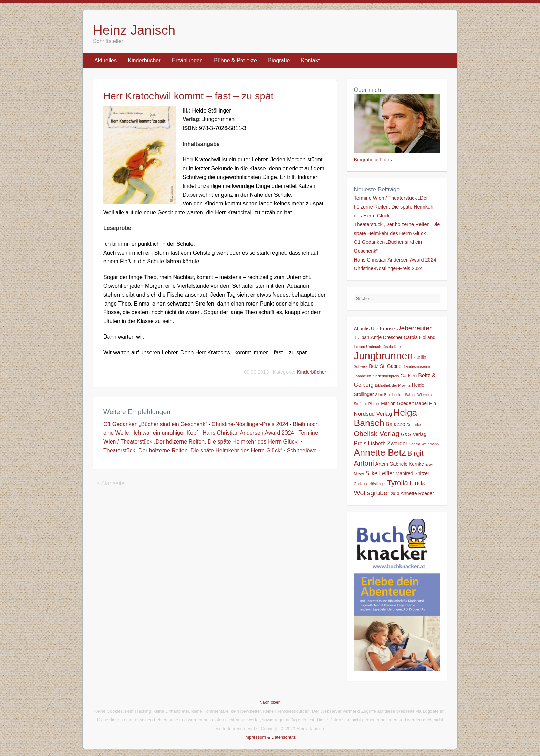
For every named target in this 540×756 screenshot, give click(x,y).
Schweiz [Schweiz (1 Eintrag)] (361, 366)
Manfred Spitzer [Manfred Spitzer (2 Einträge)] (413, 473)
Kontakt (310, 60)
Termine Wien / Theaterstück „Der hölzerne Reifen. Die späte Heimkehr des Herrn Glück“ (394, 207)
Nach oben (270, 702)
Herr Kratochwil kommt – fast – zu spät (189, 96)
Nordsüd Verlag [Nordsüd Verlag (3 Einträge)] (373, 414)
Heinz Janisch (134, 30)
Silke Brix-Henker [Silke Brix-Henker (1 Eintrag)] (389, 395)
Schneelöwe (302, 451)
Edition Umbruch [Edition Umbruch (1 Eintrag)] (368, 347)
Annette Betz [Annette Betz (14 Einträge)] (380, 452)
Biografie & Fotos (373, 160)
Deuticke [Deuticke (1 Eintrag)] (414, 425)
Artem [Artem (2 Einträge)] (382, 464)
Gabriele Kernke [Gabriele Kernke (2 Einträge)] (407, 464)
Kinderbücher (144, 60)
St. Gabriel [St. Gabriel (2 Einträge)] (391, 366)
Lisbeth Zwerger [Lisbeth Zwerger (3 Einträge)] (388, 443)
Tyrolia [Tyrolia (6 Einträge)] (398, 483)
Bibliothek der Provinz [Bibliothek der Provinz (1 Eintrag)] (393, 385)
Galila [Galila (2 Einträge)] (420, 358)
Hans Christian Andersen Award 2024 (248, 433)
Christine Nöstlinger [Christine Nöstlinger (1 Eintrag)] (370, 484)
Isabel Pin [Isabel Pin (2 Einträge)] (425, 403)
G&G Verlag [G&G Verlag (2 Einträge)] (414, 434)
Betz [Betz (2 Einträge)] (374, 366)
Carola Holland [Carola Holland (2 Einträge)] (419, 337)
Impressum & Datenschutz (270, 737)
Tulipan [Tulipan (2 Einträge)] (362, 337)
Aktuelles (106, 60)
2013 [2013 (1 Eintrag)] (395, 494)
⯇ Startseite (110, 483)
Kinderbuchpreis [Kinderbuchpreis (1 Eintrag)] (386, 376)
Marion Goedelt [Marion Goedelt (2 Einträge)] (397, 403)
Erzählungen (187, 60)
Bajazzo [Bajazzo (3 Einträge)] (396, 424)
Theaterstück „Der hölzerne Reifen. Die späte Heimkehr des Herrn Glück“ (193, 451)
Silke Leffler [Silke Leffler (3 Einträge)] (380, 473)
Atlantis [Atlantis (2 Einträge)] (362, 329)
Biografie (279, 60)
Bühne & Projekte (235, 60)
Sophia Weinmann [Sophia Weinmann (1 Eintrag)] (424, 444)
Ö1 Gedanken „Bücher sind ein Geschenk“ (155, 424)
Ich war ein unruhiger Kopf (166, 433)
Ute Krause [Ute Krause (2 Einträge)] (383, 329)
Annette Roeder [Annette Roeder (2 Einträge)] (417, 493)
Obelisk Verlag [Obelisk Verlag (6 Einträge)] (377, 433)
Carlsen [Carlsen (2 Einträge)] (408, 376)
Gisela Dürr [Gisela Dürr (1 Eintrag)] (392, 347)
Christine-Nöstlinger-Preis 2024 (250, 424)
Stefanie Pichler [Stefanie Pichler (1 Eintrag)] (367, 404)
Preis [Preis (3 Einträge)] (360, 443)
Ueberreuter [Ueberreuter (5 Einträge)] (414, 328)
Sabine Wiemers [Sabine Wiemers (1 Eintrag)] (418, 395)
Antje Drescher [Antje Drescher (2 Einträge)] (387, 337)
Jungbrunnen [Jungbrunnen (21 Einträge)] (383, 356)
